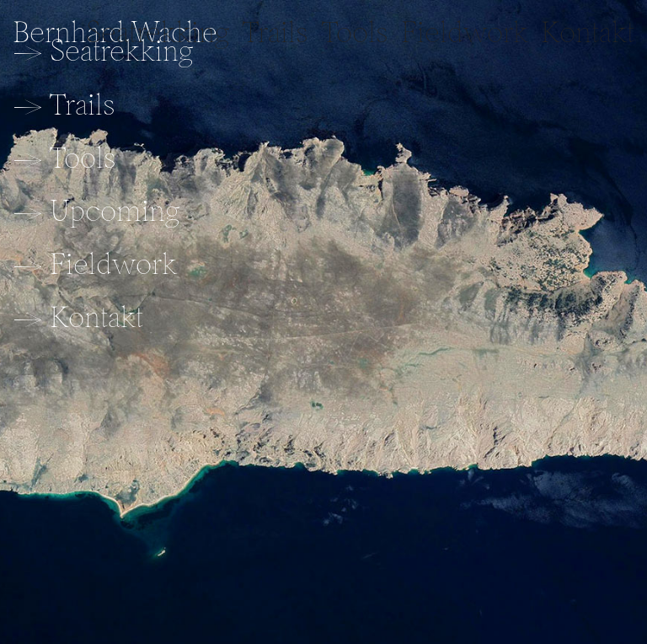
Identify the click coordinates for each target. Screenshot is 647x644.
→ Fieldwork (95, 263)
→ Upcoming (96, 210)
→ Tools (64, 157)
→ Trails (64, 104)
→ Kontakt (78, 317)
